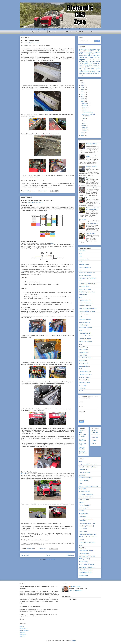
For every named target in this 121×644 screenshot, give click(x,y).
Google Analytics (24, 630)
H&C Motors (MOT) (84, 500)
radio (37, 202)
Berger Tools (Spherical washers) (88, 464)
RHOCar (94, 440)
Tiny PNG (22, 632)
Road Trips (32, 32)
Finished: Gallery (84, 347)
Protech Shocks (83, 531)
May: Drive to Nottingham (86, 358)
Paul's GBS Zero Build (82, 448)
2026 (82, 83)
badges (89, 54)
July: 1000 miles (83, 350)
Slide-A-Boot (82, 548)
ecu (99, 58)
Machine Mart (83, 516)
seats (81, 68)
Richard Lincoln (76, 586)
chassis (90, 55)
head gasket (92, 62)
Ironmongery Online (84, 508)
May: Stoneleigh (83, 325)
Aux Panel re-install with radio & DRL (37, 200)
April (84, 123)
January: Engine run (84, 366)
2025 (82, 85)
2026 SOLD (82, 251)
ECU (92, 32)
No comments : (43, 191)
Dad (86, 58)
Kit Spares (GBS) (84, 514)
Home (23, 32)
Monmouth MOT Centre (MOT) (87, 523)
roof (99, 67)
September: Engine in (85, 377)
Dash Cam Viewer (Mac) (86, 478)
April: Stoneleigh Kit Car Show (87, 292)
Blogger (22, 626)
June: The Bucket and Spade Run (88, 308)
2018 (82, 92)
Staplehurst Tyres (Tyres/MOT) (87, 556)
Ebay (80, 483)
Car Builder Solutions (85, 472)
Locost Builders (96, 435)
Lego (99, 63)
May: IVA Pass (83, 355)
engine (83, 60)
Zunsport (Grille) (83, 575)
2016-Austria (87, 51)
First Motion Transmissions (86, 494)
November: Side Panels (85, 374)
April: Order (82, 388)
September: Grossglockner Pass (88, 284)
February (85, 128)
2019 (82, 90)
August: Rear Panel (84, 380)
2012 (82, 135)
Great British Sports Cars (95, 431)
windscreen (96, 73)
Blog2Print (22, 636)
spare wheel (91, 68)
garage (81, 62)
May (84, 121)
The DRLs (24, 474)
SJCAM (81, 545)
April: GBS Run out (84, 314)
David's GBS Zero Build (82, 436)
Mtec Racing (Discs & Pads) (86, 526)
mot (99, 65)
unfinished (82, 72)
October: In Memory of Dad (86, 303)
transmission (96, 70)
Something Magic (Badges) (86, 551)
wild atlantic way (88, 73)
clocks (95, 56)
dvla (96, 58)
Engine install (90, 178)
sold (85, 68)
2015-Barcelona (92, 49)
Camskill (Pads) (83, 470)
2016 (82, 97)
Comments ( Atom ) (51, 560)
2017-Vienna (97, 52)
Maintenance (53, 32)
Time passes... (83, 219)
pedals (92, 67)
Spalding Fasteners (84, 553)
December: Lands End (85, 300)
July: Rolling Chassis (85, 383)
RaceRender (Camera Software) (88, 534)
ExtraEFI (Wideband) (85, 492)
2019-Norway (83, 54)
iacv (83, 63)
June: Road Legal (84, 352)
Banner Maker (23, 628)
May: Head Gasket (84, 259)
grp (88, 62)
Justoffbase (82, 511)
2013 (82, 133)
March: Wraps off (84, 363)
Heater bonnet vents (30, 41)
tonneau (89, 70)
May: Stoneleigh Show (85, 276)
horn (81, 63)
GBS (85, 62)
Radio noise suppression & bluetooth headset (93, 209)
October (85, 108)
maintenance (88, 65)
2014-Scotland (83, 49)
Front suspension (91, 198)
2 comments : (42, 549)
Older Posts (70, 555)
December (85, 103)
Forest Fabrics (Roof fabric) (86, 497)
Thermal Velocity (83, 562)
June (84, 119)
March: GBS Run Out (85, 333)
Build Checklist (68, 32)
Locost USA (95, 438)
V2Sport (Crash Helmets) (86, 570)
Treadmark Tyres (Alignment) (87, 564)
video (87, 72)
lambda (95, 63)
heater (34, 43)
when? (25, 271)
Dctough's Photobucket (82, 440)
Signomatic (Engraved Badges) (87, 542)
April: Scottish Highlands (86, 328)
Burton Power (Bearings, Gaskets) (88, 467)
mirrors (96, 65)
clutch (98, 56)
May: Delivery (83, 385)
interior (29, 202)
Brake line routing (91, 234)
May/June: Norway (84, 264)
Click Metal (82, 475)
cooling (29, 43)
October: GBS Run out (85, 339)
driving (91, 57)
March (84, 125)
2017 (82, 94)
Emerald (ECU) (83, 489)
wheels (81, 73)
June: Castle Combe (84, 322)
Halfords (81, 502)
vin (90, 72)
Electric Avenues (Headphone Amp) (88, 486)
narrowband (82, 67)
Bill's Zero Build (82, 431)
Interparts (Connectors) (85, 505)
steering (98, 68)
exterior (95, 60)
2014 (82, 101)
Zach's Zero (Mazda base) (83, 452)
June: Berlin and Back (85, 306)
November (85, 105)
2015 (82, 99)
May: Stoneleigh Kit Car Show (87, 311)
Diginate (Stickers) (84, 481)
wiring (41, 202)
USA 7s (94, 443)
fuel (99, 60)
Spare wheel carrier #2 (92, 224)
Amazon (81, 461)
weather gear (96, 72)
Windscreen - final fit (91, 188)
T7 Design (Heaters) (84, 559)
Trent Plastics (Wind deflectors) (87, 567)
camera (85, 56)
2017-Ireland (89, 52)
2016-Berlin (94, 51)
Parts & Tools (80, 32)
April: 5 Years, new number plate (88, 278)
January (85, 130)
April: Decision (83, 391)
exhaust (89, 60)
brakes (94, 54)
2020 (82, 87)
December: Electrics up (85, 372)
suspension (83, 70)
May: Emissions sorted (85, 289)
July (84, 110)
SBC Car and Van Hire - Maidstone (88, 537)
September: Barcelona (85, 319)
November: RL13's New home (87, 273)
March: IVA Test (83, 361)
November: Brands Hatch (86, 336)
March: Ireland (83, 295)
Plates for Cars (83, 529)
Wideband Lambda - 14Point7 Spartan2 (91, 144)
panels (38, 43)
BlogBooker (23, 634)
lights (34, 202)
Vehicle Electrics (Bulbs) (85, 573)
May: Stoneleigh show (85, 267)
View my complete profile (76, 590)
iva (92, 63)
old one (52, 243)
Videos (40, 32)
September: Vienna (84, 286)
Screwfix (81, 540)
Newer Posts (25, 555)
